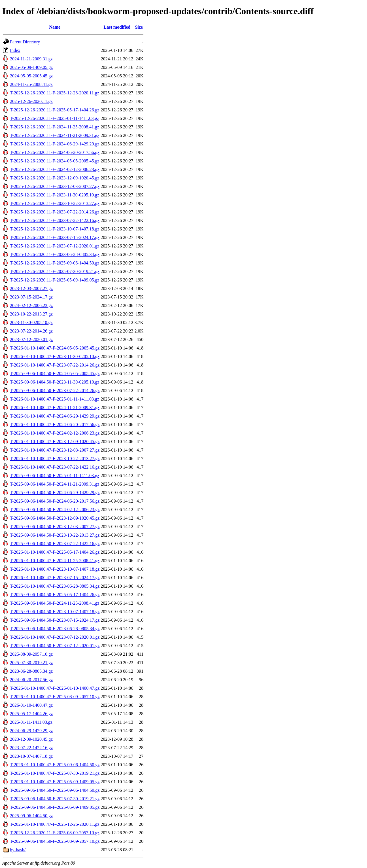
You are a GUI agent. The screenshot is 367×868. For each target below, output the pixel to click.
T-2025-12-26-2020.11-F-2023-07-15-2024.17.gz (55, 237)
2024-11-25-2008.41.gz (31, 84)
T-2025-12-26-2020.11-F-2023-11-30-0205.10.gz (55, 195)
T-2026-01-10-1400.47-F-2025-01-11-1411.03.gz (55, 399)
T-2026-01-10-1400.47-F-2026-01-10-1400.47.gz (55, 688)
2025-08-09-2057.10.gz (31, 654)
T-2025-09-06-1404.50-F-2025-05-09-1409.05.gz (55, 807)
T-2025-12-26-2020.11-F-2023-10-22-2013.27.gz (55, 203)
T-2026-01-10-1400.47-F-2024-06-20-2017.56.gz (55, 425)
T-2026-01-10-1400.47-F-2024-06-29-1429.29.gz (55, 416)
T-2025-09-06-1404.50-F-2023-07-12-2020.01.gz (55, 646)
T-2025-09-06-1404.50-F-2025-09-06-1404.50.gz (55, 790)
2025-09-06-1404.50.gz (31, 816)
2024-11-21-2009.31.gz (31, 59)
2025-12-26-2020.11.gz (31, 101)
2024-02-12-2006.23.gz (31, 305)
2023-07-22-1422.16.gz (31, 748)
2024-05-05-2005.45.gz (31, 76)
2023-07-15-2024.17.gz (31, 297)
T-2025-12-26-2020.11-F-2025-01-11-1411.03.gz (54, 118)
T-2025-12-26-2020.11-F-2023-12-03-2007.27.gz (55, 186)
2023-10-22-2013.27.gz (31, 314)
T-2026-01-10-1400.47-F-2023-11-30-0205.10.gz (55, 356)
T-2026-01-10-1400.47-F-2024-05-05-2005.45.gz (55, 348)
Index (15, 50)
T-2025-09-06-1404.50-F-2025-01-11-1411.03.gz (55, 476)
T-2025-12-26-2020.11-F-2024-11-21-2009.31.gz (55, 135)
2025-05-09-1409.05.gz (31, 67)
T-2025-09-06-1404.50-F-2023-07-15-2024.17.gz (55, 620)
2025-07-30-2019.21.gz (31, 663)
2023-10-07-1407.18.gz (31, 756)
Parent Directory (25, 42)
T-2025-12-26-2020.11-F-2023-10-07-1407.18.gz (55, 229)
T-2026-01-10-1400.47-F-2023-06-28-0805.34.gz (55, 586)
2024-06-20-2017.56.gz (31, 680)
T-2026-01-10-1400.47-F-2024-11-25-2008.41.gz (55, 561)
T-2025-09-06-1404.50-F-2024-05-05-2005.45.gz (55, 373)
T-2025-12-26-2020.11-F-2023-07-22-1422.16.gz (55, 220)
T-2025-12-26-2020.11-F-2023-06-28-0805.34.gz (55, 254)
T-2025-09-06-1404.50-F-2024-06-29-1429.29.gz (55, 493)
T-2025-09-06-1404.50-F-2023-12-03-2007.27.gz (55, 527)
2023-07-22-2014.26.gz (31, 331)
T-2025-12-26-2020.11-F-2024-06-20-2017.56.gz (55, 152)
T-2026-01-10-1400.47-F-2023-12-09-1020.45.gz (55, 442)
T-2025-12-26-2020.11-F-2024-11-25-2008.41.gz (55, 127)
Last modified (117, 27)
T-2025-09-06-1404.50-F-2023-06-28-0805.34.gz (55, 629)
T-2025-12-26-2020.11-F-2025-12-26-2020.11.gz (55, 93)
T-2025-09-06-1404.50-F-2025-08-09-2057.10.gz (55, 841)
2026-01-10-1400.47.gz (31, 705)
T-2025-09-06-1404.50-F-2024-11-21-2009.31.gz (55, 484)
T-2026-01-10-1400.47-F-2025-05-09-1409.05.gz (55, 782)
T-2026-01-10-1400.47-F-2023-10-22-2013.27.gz (55, 459)
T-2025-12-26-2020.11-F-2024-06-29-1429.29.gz (55, 144)
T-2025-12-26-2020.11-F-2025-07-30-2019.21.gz (55, 271)
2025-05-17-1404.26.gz (31, 714)
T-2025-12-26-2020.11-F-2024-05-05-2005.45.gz (55, 161)
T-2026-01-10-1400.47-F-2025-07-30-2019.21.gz (55, 773)
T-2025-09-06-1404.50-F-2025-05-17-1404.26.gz (55, 595)
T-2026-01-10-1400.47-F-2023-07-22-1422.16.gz (55, 467)
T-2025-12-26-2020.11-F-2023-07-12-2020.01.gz (55, 246)
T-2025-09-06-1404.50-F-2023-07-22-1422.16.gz (55, 544)
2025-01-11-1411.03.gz (31, 722)
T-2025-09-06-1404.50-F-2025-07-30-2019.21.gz (55, 799)
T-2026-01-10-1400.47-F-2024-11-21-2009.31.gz (55, 407)
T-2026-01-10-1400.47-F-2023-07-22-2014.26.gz (55, 365)
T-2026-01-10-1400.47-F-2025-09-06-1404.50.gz (55, 765)
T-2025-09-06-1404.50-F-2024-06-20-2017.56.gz (55, 501)
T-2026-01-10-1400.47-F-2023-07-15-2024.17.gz (55, 578)
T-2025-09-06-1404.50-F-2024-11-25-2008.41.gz (55, 603)
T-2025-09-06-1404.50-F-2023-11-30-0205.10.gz (55, 382)
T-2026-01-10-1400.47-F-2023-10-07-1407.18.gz (55, 569)
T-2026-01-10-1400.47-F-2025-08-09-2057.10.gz (55, 697)
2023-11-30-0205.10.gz (31, 322)
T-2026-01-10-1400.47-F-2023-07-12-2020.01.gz (55, 637)
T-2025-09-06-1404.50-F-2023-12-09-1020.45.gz (55, 518)
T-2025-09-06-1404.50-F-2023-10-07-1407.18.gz (55, 612)
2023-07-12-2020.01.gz (31, 339)
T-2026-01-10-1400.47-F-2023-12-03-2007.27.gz (55, 450)
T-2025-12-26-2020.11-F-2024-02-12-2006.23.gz (55, 169)
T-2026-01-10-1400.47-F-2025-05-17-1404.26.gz (55, 552)
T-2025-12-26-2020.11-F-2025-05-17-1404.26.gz (55, 110)
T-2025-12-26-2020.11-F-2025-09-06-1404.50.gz (55, 263)
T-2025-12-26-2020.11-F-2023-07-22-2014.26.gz (55, 212)
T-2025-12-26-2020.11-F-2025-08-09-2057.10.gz (55, 833)
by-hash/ (18, 850)
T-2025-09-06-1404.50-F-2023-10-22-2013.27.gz (55, 535)
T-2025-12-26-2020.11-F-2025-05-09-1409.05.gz (55, 280)
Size (139, 27)
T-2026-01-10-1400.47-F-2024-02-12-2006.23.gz (55, 433)
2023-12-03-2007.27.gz (31, 288)
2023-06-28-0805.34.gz (31, 671)
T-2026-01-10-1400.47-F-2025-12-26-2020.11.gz (55, 824)
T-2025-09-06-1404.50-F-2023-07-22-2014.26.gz (55, 390)
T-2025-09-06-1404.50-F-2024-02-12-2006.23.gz (55, 510)
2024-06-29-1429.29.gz (31, 731)
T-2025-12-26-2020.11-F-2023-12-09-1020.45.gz (55, 178)
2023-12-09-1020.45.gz (31, 739)
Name (55, 27)
